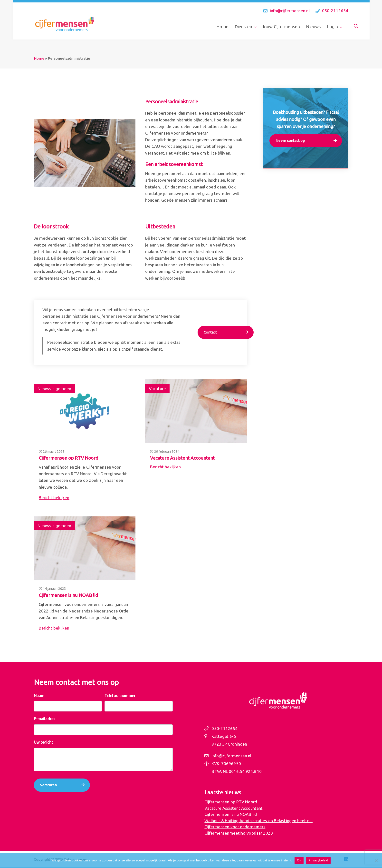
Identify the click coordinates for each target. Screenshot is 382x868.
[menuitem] (224, 27)
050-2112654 (335, 11)
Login (332, 27)
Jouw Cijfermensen (281, 27)
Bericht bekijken (54, 498)
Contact (210, 332)
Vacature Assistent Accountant (182, 458)
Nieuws (313, 27)
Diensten (244, 27)
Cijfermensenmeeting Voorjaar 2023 (239, 833)
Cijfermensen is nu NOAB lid (68, 595)
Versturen (48, 785)
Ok (299, 860)
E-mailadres (45, 719)
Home (222, 27)
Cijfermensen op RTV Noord (68, 458)
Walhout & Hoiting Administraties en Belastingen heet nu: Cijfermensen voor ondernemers (258, 824)
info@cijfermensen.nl (290, 11)
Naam (39, 696)
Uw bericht (43, 742)
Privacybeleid (318, 860)
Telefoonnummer (120, 696)
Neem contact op (290, 141)
